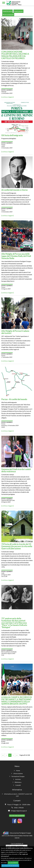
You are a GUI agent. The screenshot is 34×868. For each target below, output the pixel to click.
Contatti (17, 785)
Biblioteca (17, 782)
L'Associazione (17, 773)
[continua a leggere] (7, 97)
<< (3, 755)
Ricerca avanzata (8, 15)
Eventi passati (18, 11)
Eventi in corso (7, 11)
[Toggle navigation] (4, 3)
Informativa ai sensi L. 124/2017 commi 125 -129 (17, 795)
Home (17, 771)
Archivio (17, 779)
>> (17, 755)
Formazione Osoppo (17, 776)
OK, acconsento (13, 863)
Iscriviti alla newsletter (17, 816)
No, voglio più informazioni (10, 866)
